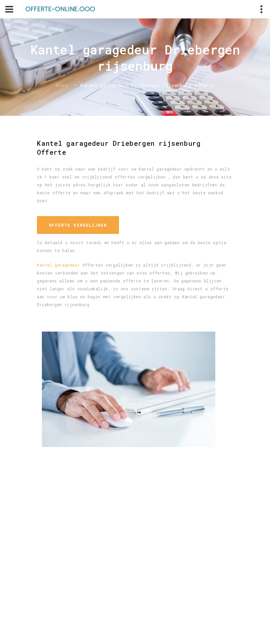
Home (61, 85)
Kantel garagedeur (58, 265)
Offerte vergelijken (78, 225)
